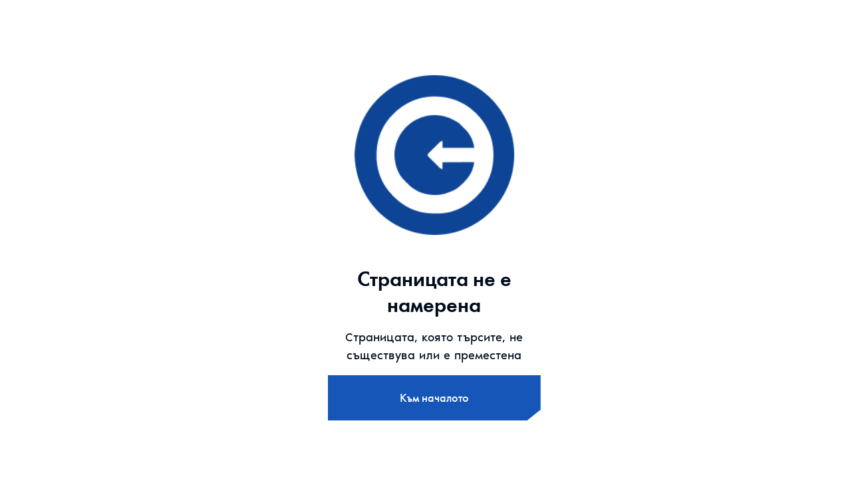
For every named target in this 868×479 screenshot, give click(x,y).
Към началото (434, 398)
